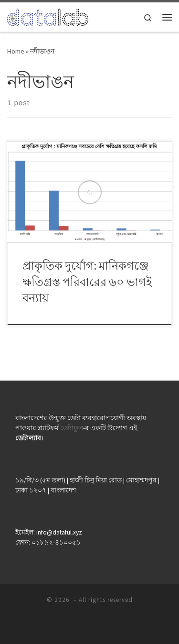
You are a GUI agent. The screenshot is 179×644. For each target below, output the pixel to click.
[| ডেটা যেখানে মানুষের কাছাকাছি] (48, 16)
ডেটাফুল (72, 428)
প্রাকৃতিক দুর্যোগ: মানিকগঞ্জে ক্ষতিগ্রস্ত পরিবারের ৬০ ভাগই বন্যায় (87, 282)
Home (16, 51)
